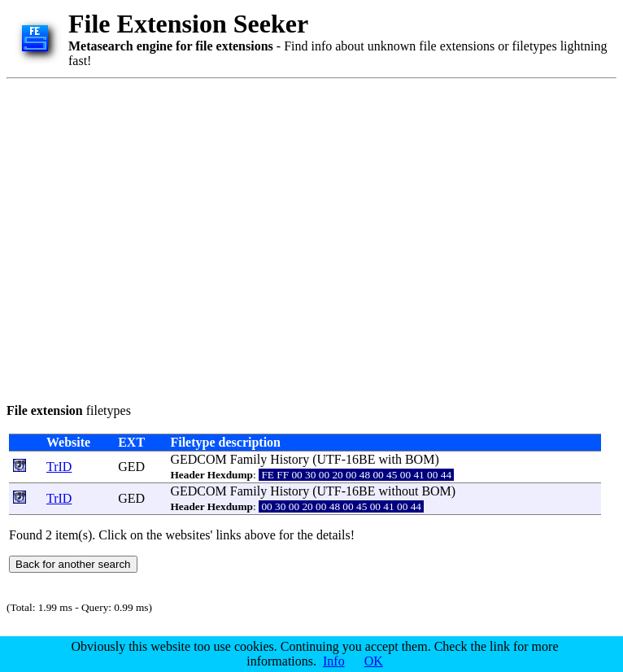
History (290, 459)
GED (131, 467)
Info (334, 661)
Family (248, 459)
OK (374, 661)
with (390, 459)
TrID (59, 467)
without (398, 491)
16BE (360, 459)
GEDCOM (198, 459)
